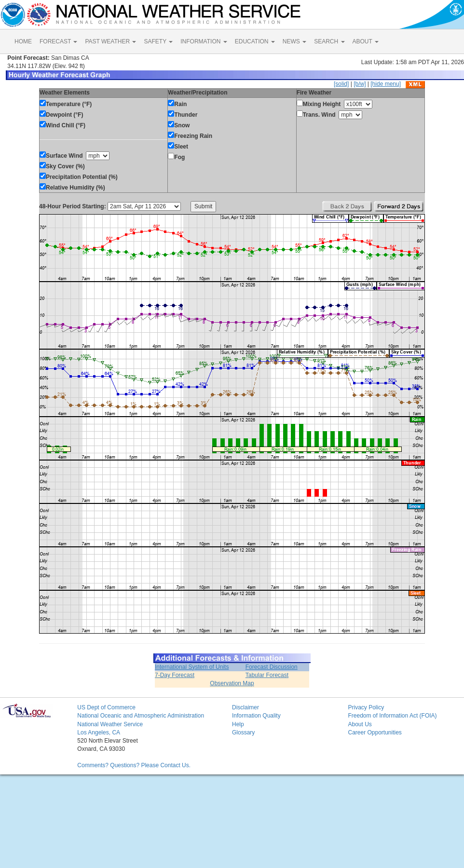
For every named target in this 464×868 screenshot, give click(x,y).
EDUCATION (255, 41)
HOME (23, 41)
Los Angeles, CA (99, 732)
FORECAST (58, 41)
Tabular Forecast (267, 675)
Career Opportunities (375, 732)
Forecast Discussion (272, 667)
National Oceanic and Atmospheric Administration (141, 716)
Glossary (243, 732)
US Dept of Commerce (106, 707)
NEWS (294, 41)
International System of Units (192, 667)
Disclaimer (246, 707)
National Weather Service (110, 724)
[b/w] (360, 84)
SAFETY (158, 41)
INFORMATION (204, 41)
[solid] (341, 84)
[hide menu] (386, 84)
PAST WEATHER (110, 41)
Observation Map (232, 683)
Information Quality (256, 716)
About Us (360, 724)
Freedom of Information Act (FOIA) (392, 716)
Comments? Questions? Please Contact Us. (134, 765)
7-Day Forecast (175, 675)
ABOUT (366, 41)
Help (238, 724)
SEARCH (329, 41)
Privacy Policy (366, 707)
